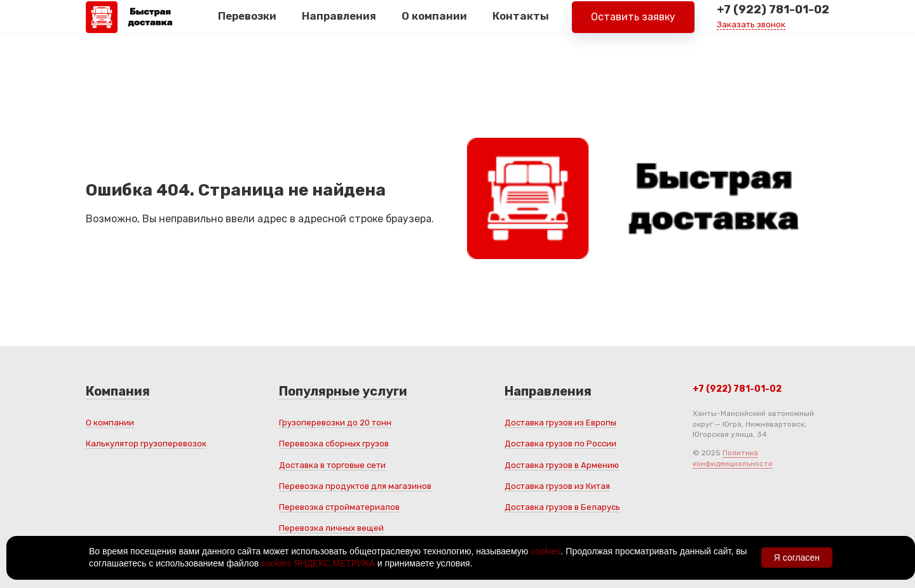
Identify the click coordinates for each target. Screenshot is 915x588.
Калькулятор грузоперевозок (146, 444)
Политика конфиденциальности (733, 458)
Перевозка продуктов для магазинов (355, 486)
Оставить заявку (633, 25)
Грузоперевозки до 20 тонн (335, 423)
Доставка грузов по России (560, 444)
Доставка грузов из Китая (557, 486)
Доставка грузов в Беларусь (562, 507)
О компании (434, 25)
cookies (546, 551)
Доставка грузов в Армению (562, 465)
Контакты (521, 25)
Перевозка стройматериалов (339, 507)
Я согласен (797, 558)
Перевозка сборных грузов (334, 444)
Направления (339, 25)
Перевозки (247, 25)
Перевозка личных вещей (331, 528)
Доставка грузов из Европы (560, 423)
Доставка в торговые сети (332, 465)
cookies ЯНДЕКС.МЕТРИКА (318, 563)
